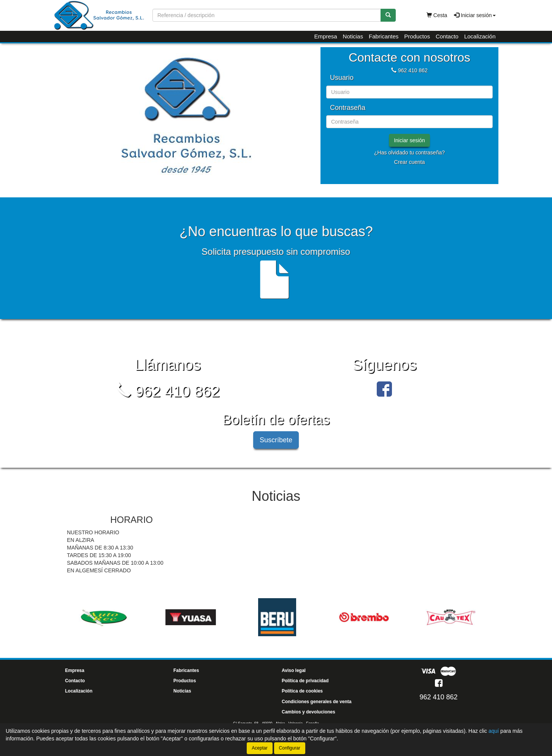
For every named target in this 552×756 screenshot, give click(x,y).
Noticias (353, 36)
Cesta (437, 15)
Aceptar (259, 748)
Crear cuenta (410, 162)
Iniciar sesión (409, 140)
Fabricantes (384, 36)
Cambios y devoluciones (309, 712)
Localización (480, 36)
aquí (494, 731)
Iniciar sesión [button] (475, 15)
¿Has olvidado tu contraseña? (409, 152)
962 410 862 (413, 70)
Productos (417, 36)
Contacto (447, 36)
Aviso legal (294, 670)
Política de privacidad (305, 681)
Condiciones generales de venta (316, 702)
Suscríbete (276, 440)
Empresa (326, 36)
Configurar (290, 748)
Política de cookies (302, 691)
